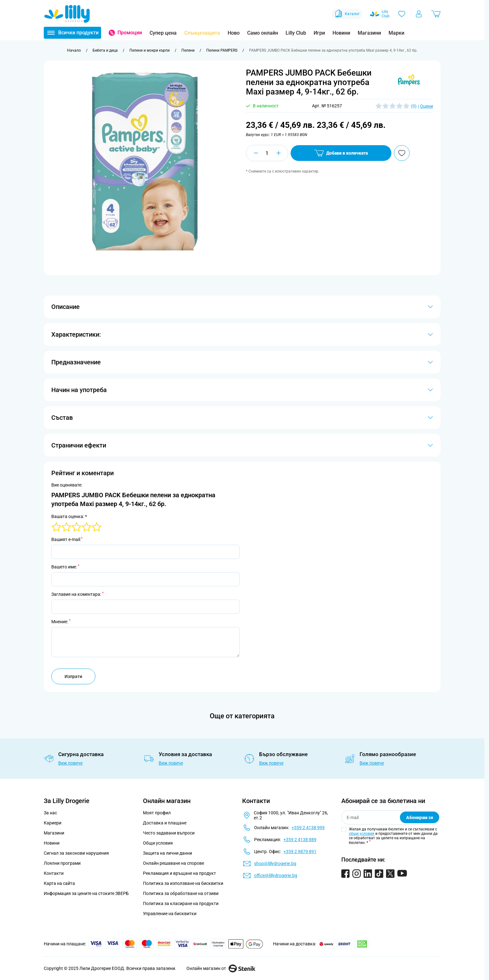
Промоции (130, 33)
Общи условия (158, 843)
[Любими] (402, 14)
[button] (409, 80)
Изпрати (73, 676)
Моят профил (157, 813)
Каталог (347, 14)
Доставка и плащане (165, 823)
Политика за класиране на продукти (181, 903)
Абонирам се (420, 818)
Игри (319, 33)
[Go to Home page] (67, 14)
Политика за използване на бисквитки (183, 883)
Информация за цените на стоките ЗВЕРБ (86, 893)
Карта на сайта (59, 883)
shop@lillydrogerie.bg (275, 863)
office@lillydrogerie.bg (276, 875)
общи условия (362, 834)
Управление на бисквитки (170, 914)
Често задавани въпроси (169, 833)
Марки (396, 33)
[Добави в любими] (402, 153)
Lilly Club (296, 33)
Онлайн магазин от (221, 968)
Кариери (53, 823)
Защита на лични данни (168, 853)
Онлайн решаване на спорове (173, 863)
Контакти (54, 873)
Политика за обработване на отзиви (181, 893)
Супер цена (163, 33)
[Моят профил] (419, 14)
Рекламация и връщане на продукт (180, 873)
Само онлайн (263, 33)
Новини (341, 33)
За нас (50, 813)
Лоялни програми (62, 863)
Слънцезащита (202, 33)
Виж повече (70, 763)
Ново (234, 33)
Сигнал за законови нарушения (76, 853)
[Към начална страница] (74, 50)
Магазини (369, 33)
